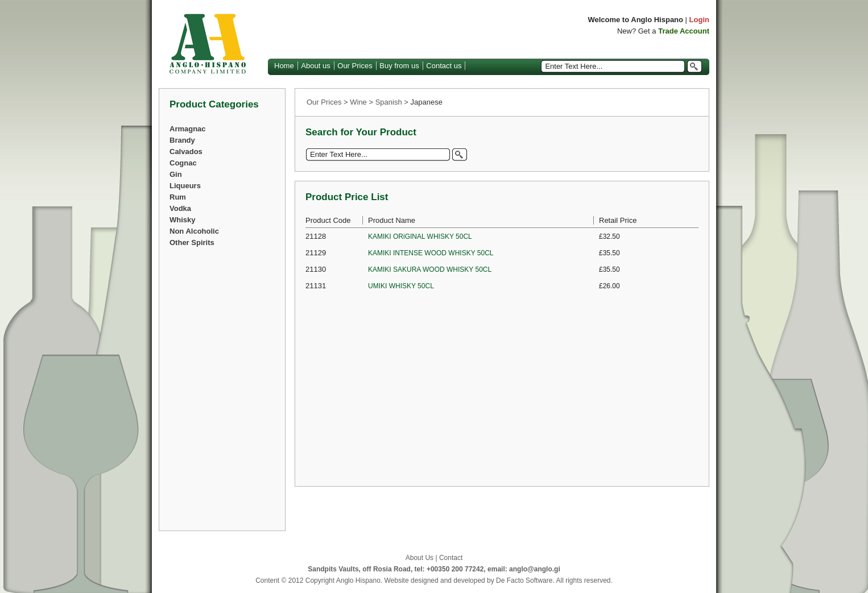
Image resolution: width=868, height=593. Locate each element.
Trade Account (684, 31)
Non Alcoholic (194, 231)
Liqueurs (185, 186)
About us (315, 66)
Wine (358, 102)
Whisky (183, 220)
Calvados (186, 152)
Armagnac (188, 129)
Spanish (389, 102)
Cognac (183, 163)
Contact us (444, 66)
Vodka (180, 208)
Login (699, 20)
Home (284, 66)
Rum (178, 197)
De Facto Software (524, 580)
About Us (419, 558)
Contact (451, 558)
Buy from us (399, 66)
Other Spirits (192, 242)
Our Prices (355, 66)
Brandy (182, 140)
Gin (176, 174)
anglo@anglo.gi (535, 569)
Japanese (427, 102)
